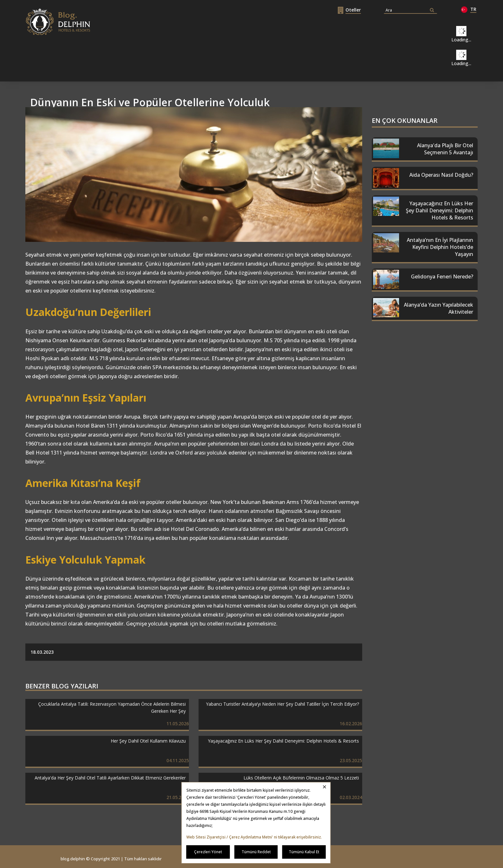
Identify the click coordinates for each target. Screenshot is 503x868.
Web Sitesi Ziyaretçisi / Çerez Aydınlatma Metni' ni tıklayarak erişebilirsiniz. (254, 837)
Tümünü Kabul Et (304, 852)
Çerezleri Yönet (208, 852)
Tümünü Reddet (256, 852)
